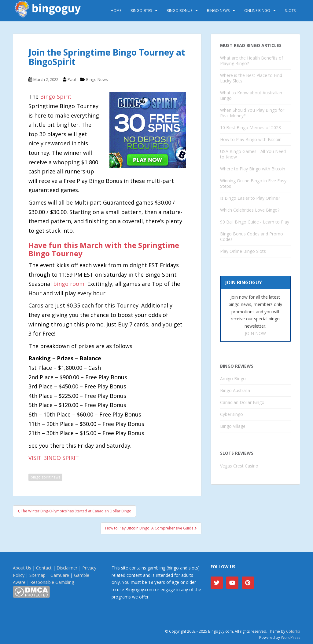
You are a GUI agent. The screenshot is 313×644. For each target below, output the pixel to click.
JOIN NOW (255, 333)
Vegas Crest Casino (239, 466)
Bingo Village (233, 426)
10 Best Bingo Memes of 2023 (250, 127)
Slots (290, 11)
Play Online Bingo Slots (243, 251)
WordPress (291, 637)
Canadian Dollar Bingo (242, 402)
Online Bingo (257, 11)
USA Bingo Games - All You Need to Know (253, 154)
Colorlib (293, 631)
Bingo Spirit (56, 96)
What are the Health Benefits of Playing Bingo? (252, 61)
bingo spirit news (45, 477)
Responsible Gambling (52, 582)
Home (116, 11)
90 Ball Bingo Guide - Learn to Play (255, 222)
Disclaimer (67, 568)
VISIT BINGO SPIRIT (54, 458)
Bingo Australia (235, 390)
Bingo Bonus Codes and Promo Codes (252, 236)
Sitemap (37, 575)
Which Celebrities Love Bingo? (250, 210)
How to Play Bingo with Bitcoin (251, 139)
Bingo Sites (141, 11)
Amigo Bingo (233, 378)
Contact (44, 568)
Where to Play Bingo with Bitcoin (253, 169)
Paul (72, 79)
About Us (22, 568)
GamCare (60, 575)
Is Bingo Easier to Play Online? (250, 198)
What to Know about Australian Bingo (251, 95)
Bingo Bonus (179, 11)
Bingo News (218, 11)
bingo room (69, 284)
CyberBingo (232, 414)
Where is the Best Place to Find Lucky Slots (251, 78)
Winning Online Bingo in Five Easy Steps (253, 183)
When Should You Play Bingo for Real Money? (252, 113)
